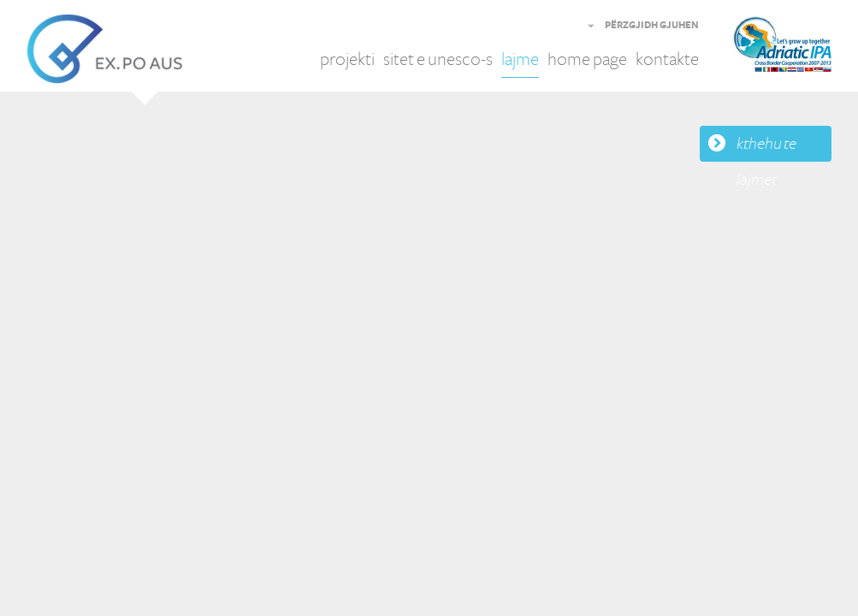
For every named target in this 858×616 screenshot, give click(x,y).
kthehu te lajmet (766, 148)
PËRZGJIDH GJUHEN (652, 26)
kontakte (667, 59)
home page (587, 59)
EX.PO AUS (105, 49)
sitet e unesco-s (438, 59)
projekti (347, 59)
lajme (520, 59)
